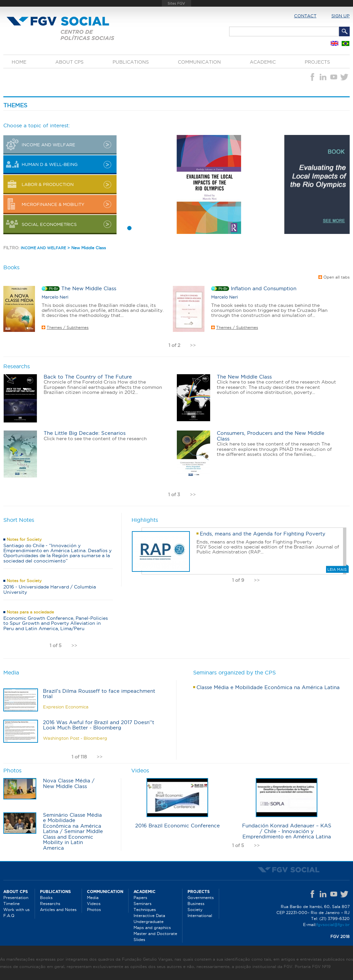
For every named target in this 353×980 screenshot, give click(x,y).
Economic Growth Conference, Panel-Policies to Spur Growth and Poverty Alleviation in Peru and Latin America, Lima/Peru (56, 623)
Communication (199, 62)
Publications (131, 62)
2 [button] (136, 228)
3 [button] (142, 228)
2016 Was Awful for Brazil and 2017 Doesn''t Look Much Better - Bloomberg (99, 725)
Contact (305, 16)
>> (193, 345)
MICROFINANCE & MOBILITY (53, 204)
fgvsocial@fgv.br (333, 925)
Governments (201, 898)
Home (19, 62)
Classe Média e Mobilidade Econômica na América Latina (268, 687)
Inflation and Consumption (264, 288)
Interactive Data (149, 916)
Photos (94, 910)
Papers (140, 898)
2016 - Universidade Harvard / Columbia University (50, 589)
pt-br (53, 289)
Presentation (16, 898)
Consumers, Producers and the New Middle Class (271, 436)
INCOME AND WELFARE (48, 145)
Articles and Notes (58, 910)
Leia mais (337, 569)
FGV (176, 3)
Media (93, 898)
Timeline (11, 904)
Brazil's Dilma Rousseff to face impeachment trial (99, 694)
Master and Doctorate (155, 934)
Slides (139, 940)
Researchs (50, 904)
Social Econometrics (49, 224)
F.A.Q (9, 916)
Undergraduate (149, 922)
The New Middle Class (89, 288)
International (200, 916)
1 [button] (130, 228)
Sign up (341, 16)
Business (196, 904)
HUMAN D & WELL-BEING (50, 164)
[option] (235, 184)
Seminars (143, 904)
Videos (94, 904)
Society (195, 910)
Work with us (16, 910)
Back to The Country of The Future (88, 377)
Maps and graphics (152, 928)
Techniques (145, 910)
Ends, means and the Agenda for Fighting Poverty (263, 534)
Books (46, 898)
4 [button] (148, 228)
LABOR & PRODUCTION (48, 184)
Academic (263, 62)
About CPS (69, 62)
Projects (317, 62)
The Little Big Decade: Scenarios (85, 433)
